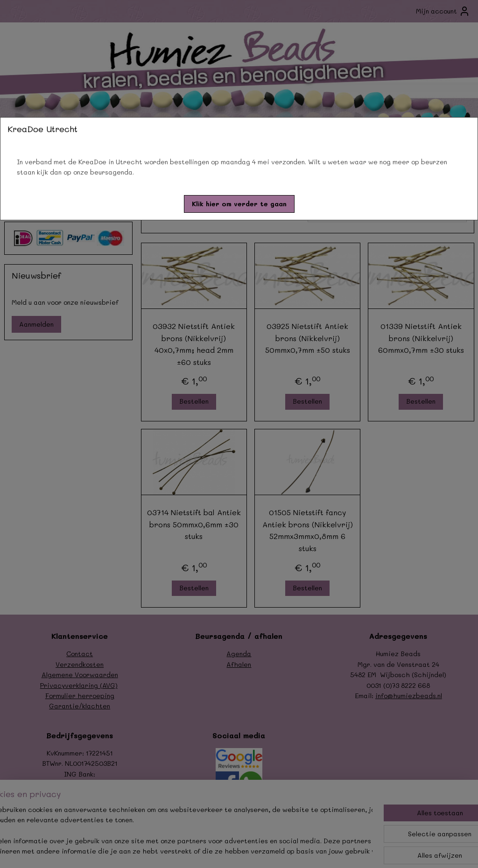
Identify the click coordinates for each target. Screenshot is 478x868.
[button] (239, 204)
